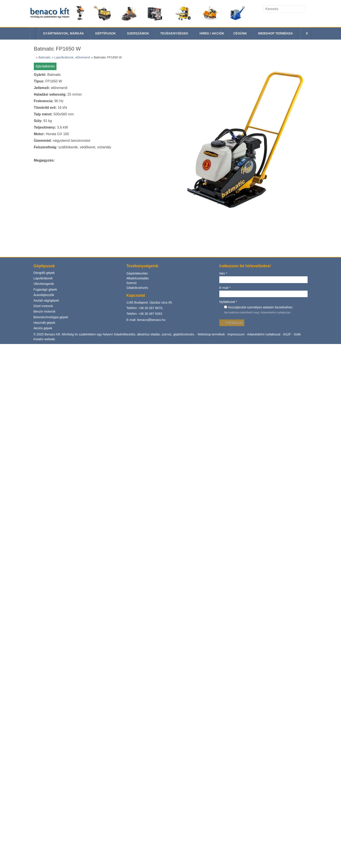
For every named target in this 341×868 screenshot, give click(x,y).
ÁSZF (249, 205)
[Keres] (43, 70)
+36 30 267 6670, (27, 255)
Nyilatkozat (11, 310)
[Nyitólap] (165, 74)
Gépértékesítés (12, 220)
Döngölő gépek (13, 195)
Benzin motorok (13, 244)
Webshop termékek (177, 205)
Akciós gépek (11, 265)
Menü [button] (15, 99)
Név (6, 267)
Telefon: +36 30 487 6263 (20, 262)
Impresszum (200, 205)
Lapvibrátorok (12, 202)
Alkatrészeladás (13, 224)
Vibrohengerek (12, 209)
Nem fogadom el (33, 89)
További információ (16, 97)
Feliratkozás (11, 289)
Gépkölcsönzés (12, 232)
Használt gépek (13, 258)
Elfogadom (11, 89)
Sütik (258, 205)
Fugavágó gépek (13, 216)
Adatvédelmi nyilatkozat (60, 339)
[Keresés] (21, 69)
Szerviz (7, 228)
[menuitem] (24, 110)
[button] (27, 106)
